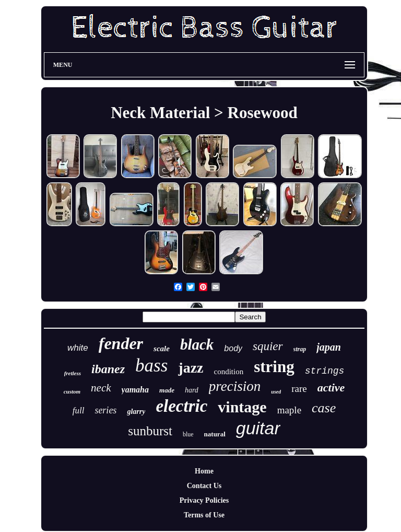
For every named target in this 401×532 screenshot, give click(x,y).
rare (299, 389)
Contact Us (204, 486)
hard (192, 390)
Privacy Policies (204, 500)
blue (188, 434)
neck (101, 388)
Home (204, 471)
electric (181, 406)
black (197, 344)
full (79, 410)
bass (151, 366)
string (274, 367)
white (78, 348)
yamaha (135, 390)
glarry (136, 412)
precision (235, 386)
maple (289, 410)
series (105, 410)
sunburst (150, 431)
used (276, 392)
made (167, 390)
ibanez (108, 369)
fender (121, 343)
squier (268, 346)
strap (300, 349)
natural (215, 434)
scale (162, 349)
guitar (258, 428)
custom (72, 391)
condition (229, 372)
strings (325, 371)
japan (329, 347)
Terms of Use (204, 515)
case (324, 408)
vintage (242, 407)
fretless (73, 373)
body (233, 348)
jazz (191, 368)
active (331, 388)
